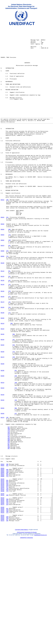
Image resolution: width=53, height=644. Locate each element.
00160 (2, 351)
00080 (2, 296)
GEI (7, 256)
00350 (2, 485)
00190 (2, 370)
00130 (2, 332)
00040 (2, 270)
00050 (2, 277)
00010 (2, 235)
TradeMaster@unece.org (40, 635)
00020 (2, 256)
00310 (2, 454)
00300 (2, 446)
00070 (2, 290)
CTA (9, 277)
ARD (11, 383)
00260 (2, 417)
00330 (2, 469)
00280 (2, 432)
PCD (9, 364)
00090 (2, 303)
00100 (2, 311)
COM (9, 283)
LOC (9, 358)
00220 (2, 390)
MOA (14, 396)
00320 (2, 461)
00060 (2, 283)
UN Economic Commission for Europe (27, 632)
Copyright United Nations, (22, 629)
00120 (2, 327)
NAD (9, 270)
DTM (7, 296)
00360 (2, 491)
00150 (2, 345)
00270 (2, 424)
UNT (7, 496)
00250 (2, 409)
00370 (2, 496)
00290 (2, 440)
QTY (9, 351)
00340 (2, 475)
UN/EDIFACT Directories (26, 637)
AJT (16, 491)
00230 (2, 396)
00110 (2, 320)
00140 (2, 337)
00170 (2, 358)
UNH (7, 235)
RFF (9, 290)
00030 (2, 264)
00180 (2, 364)
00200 (2, 377)
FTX (7, 303)
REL (9, 320)
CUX (9, 337)
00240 (2, 403)
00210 (2, 383)
